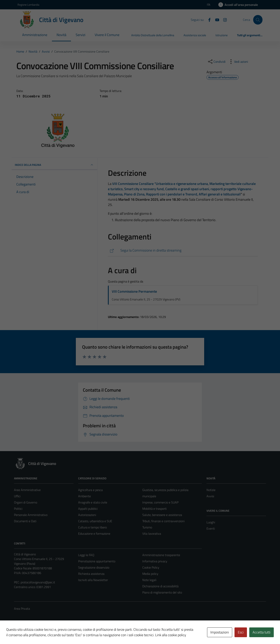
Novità (61, 35)
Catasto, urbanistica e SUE (95, 521)
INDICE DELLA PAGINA (54, 165)
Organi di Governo (26, 502)
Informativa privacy (155, 561)
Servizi (80, 35)
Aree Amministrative (27, 490)
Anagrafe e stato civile (93, 502)
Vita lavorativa (152, 534)
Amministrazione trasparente (161, 555)
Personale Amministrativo (31, 515)
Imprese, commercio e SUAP (160, 502)
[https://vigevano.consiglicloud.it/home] (183, 250)
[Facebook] (208, 19)
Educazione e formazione (94, 534)
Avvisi (210, 496)
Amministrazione (35, 35)
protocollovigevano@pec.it (38, 582)
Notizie (211, 490)
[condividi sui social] (216, 62)
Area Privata (22, 609)
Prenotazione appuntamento (97, 561)
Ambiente (84, 496)
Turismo (147, 527)
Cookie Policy (151, 567)
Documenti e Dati (25, 521)
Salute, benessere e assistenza (162, 515)
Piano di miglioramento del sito (162, 592)
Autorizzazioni (87, 515)
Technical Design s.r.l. (40, 633)
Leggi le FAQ (86, 555)
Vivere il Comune (107, 35)
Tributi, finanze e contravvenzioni (163, 521)
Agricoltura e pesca (90, 490)
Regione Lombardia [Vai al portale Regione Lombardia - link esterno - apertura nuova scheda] (28, 5)
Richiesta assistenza (91, 574)
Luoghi (211, 522)
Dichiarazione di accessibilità (160, 586)
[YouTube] (216, 19)
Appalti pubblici (88, 509)
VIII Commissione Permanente (134, 291)
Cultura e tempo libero (92, 527)
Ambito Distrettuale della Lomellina (153, 35)
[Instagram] (223, 19)
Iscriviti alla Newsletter (93, 580)
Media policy (150, 574)
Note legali (149, 580)
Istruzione (222, 35)
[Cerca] (258, 20)
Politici (18, 509)
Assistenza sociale (195, 35)
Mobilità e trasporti (154, 509)
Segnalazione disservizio (94, 567)
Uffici (17, 496)
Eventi (211, 528)
